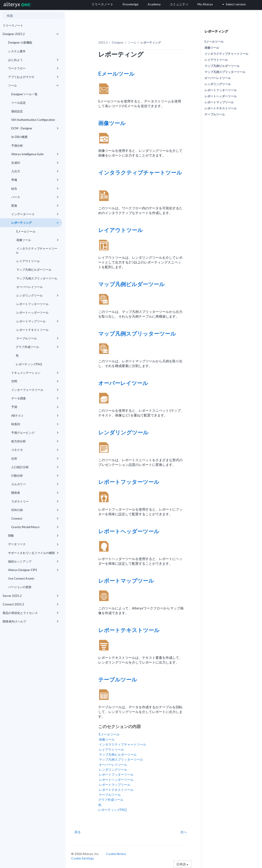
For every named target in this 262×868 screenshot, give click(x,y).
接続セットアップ (33, 561)
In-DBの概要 (19, 137)
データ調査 (35, 398)
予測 (35, 407)
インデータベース (35, 214)
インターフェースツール (35, 390)
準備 (35, 180)
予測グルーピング (35, 433)
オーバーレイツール (29, 287)
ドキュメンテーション (35, 373)
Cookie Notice (116, 854)
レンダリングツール (37, 295)
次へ (184, 832)
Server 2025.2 (31, 596)
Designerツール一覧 (24, 94)
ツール (33, 85)
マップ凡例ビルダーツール (34, 270)
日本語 (182, 864)
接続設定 (17, 111)
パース (35, 197)
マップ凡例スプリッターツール (37, 278)
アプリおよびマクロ (33, 77)
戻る (78, 832)
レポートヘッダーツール (32, 312)
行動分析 (35, 476)
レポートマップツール (37, 321)
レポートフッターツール (32, 304)
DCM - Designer (35, 128)
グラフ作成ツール (37, 347)
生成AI (35, 163)
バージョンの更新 (20, 587)
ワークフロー (33, 68)
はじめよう (33, 60)
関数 (33, 536)
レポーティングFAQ (29, 364)
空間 (35, 381)
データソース (33, 544)
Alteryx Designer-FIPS (33, 570)
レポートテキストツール (32, 330)
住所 (35, 458)
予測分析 (17, 146)
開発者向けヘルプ (31, 621)
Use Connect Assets (21, 578)
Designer (118, 42)
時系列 (35, 424)
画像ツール (37, 240)
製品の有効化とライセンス (31, 613)
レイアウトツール (28, 261)
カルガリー (35, 484)
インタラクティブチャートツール (37, 250)
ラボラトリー (35, 501)
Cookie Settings (83, 858)
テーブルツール (37, 338)
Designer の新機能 (20, 42)
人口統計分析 (35, 467)
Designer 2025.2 (31, 34)
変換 (35, 206)
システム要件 (17, 51)
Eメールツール (26, 231)
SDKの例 (35, 510)
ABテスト (35, 416)
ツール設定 (19, 103)
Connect (35, 518)
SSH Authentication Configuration (33, 120)
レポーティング (35, 223)
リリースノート (13, 25)
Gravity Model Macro (35, 527)
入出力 (35, 171)
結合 (35, 188)
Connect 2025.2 (31, 604)
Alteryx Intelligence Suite (35, 154)
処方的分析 (35, 441)
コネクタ (35, 450)
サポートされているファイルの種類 (33, 553)
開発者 (35, 493)
